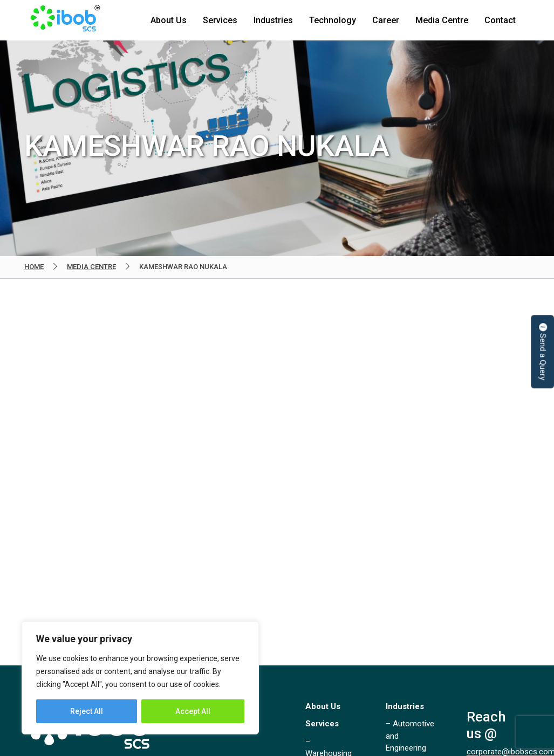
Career (386, 20)
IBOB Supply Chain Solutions (65, 20)
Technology (333, 20)
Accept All (193, 711)
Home (34, 267)
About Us (169, 20)
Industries (273, 20)
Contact (500, 20)
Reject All (87, 711)
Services (220, 20)
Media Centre (442, 20)
